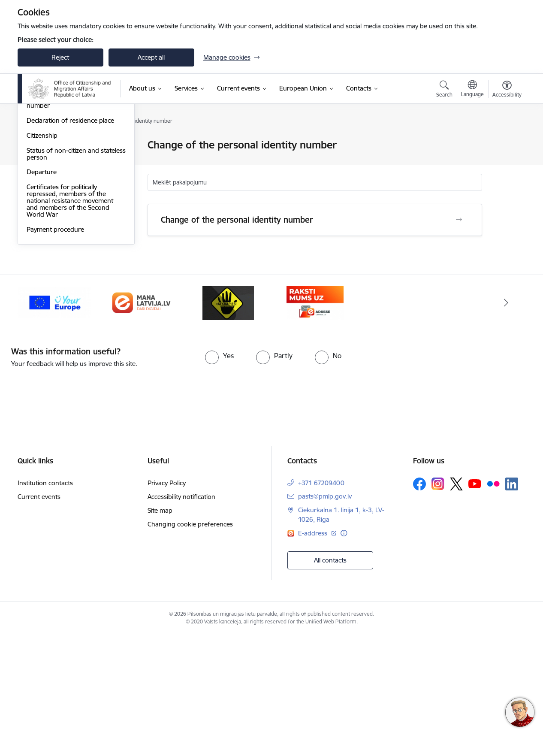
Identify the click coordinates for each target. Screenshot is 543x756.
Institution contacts (45, 604)
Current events (39, 618)
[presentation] (72, 514)
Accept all (151, 57)
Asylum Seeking (49, 175)
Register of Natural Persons (67, 190)
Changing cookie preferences (190, 646)
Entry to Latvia (47, 160)
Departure (42, 293)
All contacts (330, 682)
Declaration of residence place (70, 242)
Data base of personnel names (71, 205)
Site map (160, 632)
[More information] (344, 655)
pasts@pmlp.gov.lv (325, 618)
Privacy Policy (167, 604)
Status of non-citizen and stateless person (76, 275)
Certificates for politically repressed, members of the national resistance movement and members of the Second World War (70, 322)
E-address (314, 655)
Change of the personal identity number (72, 223)
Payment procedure (55, 351)
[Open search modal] (444, 90)
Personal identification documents (76, 146)
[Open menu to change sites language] (472, 90)
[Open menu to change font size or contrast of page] (507, 90)
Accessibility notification (181, 618)
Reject (60, 57)
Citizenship (42, 257)
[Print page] (504, 141)
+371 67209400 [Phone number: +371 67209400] (321, 604)
